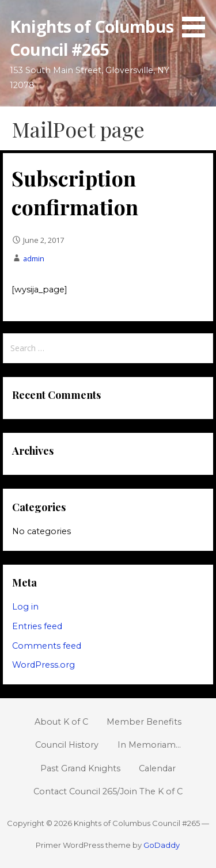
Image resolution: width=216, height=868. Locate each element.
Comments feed (47, 646)
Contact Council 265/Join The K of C (108, 791)
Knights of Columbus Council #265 (92, 38)
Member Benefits (144, 722)
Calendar (157, 768)
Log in (25, 607)
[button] (198, 21)
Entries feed (37, 626)
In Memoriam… (149, 745)
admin (34, 258)
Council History (67, 745)
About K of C (61, 722)
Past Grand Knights (80, 768)
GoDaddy (162, 845)
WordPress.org (43, 665)
